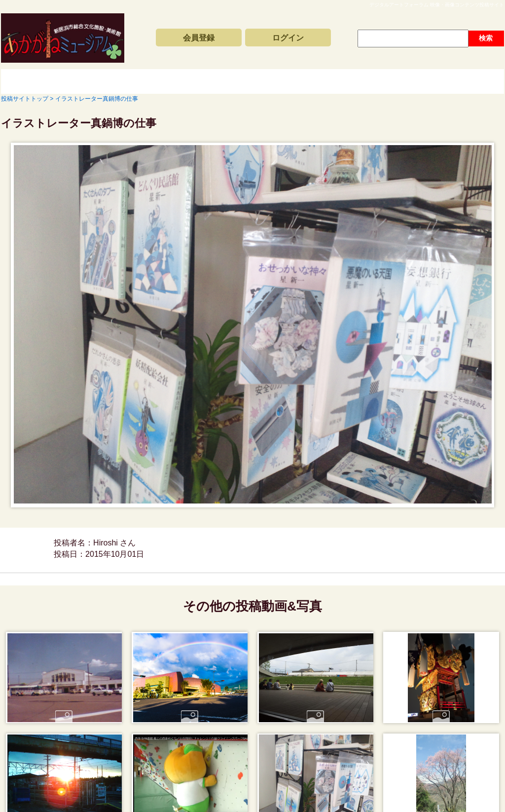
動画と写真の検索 (341, 81)
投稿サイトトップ (36, 81)
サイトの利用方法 (450, 81)
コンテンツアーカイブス (233, 81)
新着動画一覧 (124, 81)
